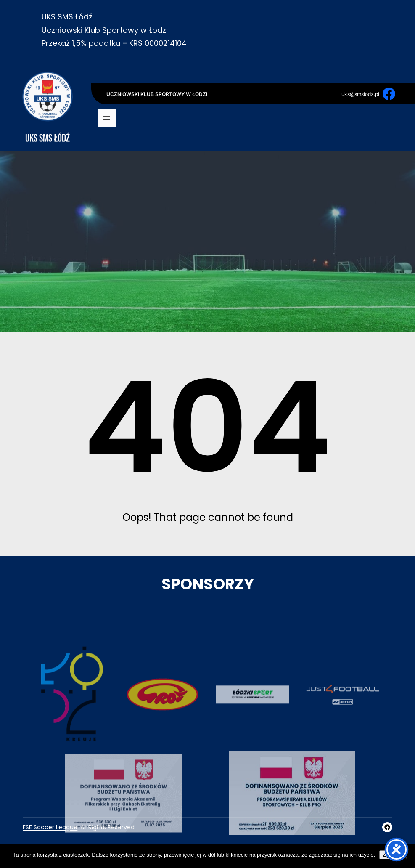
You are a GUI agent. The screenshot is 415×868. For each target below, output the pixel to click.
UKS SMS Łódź (67, 17)
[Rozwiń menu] (107, 119)
